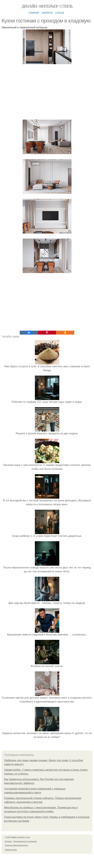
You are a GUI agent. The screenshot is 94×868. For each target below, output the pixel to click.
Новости (47, 12)
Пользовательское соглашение (25, 841)
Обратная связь (11, 850)
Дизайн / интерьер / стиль (47, 6)
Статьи (60, 12)
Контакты (8, 841)
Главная (34, 12)
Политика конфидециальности (16, 845)
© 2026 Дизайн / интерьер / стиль (18, 837)
